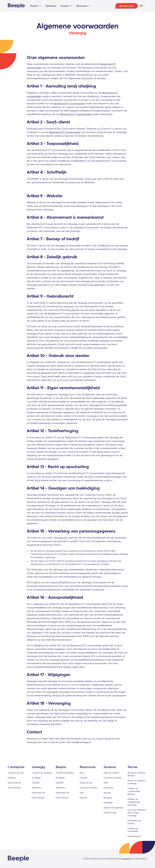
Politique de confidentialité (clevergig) (134, 802)
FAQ (82, 793)
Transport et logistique (113, 808)
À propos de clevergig (41, 773)
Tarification (51, 6)
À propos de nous (16, 773)
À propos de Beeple (65, 773)
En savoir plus (127, 6)
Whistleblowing (134, 836)
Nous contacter (14, 783)
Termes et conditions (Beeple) (137, 774)
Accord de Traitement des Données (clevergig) (137, 813)
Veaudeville (126, 859)
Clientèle (36, 783)
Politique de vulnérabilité (133, 830)
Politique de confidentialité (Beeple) (134, 791)
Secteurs (84, 798)
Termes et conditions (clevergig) (137, 782)
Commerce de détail (112, 778)
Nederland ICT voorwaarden (69, 103)
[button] (36, 6)
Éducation (108, 798)
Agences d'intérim (111, 773)
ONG (106, 783)
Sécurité (107, 793)
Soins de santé (110, 813)
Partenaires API (38, 793)
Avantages (36, 778)
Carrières (12, 778)
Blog (82, 773)
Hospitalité (108, 803)
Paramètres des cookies (134, 822)
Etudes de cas (86, 783)
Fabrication (108, 788)
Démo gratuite (14, 788)
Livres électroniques (88, 788)
